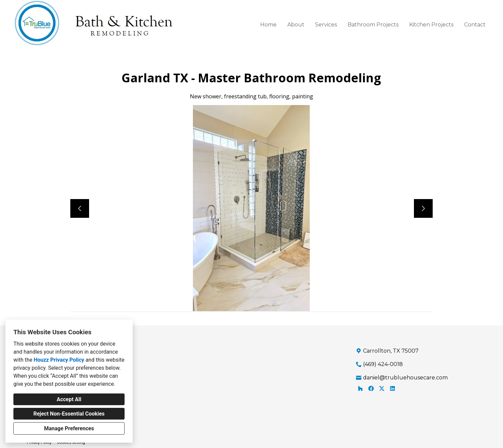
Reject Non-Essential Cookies (69, 414)
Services (326, 25)
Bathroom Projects (373, 25)
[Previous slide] (80, 208)
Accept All (69, 399)
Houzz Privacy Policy (59, 360)
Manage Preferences (69, 428)
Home (268, 25)
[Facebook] (371, 388)
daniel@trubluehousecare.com (405, 378)
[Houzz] (360, 388)
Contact (475, 25)
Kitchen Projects (431, 25)
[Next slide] (423, 208)
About (296, 25)
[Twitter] (382, 388)
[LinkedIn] (392, 388)
